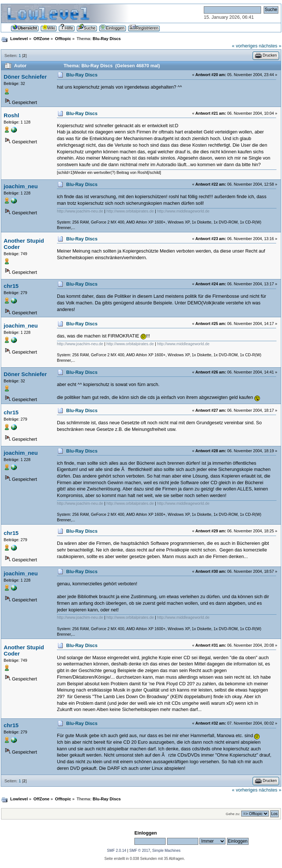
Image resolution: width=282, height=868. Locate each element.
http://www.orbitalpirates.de (130, 211)
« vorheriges (245, 46)
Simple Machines (167, 851)
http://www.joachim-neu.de (80, 211)
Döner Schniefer (25, 77)
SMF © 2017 (140, 851)
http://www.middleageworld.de (183, 211)
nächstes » (270, 46)
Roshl (11, 115)
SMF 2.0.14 (116, 851)
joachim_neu (21, 186)
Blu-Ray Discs (82, 75)
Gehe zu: (233, 814)
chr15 (11, 286)
